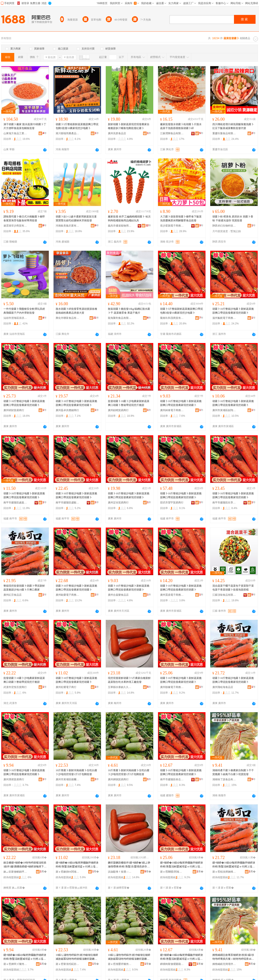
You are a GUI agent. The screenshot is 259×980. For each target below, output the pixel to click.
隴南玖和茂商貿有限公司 (172, 318)
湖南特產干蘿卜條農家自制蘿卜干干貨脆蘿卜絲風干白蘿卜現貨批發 (233, 772)
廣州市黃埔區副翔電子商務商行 (224, 410)
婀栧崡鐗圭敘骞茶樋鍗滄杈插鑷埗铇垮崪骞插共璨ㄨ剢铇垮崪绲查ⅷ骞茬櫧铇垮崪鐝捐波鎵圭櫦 (233, 957)
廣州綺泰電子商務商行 (172, 410)
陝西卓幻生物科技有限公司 (224, 226)
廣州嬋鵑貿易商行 (118, 779)
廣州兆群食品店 (117, 133)
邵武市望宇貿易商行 (172, 503)
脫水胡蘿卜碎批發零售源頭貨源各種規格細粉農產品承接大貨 (76, 311)
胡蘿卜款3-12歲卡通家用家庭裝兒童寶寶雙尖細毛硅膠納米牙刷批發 (76, 219)
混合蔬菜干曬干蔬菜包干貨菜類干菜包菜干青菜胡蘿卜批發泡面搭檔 (233, 588)
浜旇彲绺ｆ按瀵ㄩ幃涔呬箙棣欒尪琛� (120, 872)
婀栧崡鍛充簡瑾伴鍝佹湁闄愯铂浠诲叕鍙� (224, 964)
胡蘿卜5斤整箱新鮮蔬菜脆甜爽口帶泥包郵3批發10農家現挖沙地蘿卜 (77, 126)
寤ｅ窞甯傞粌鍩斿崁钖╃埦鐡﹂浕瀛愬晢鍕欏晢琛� (68, 964)
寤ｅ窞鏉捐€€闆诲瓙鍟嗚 (68, 872)
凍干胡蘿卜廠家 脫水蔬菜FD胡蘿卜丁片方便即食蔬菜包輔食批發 (25, 126)
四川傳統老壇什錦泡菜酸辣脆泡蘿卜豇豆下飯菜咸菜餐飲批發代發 (233, 126)
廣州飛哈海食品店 (223, 687)
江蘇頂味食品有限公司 (224, 595)
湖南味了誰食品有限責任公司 (224, 779)
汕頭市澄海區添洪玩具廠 (15, 318)
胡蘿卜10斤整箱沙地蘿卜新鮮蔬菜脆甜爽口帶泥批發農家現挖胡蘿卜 (233, 311)
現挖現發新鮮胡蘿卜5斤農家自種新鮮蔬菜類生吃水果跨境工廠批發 (129, 680)
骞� (43, 871)
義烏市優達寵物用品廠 (120, 226)
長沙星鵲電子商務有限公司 (172, 226)
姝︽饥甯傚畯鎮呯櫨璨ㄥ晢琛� (15, 872)
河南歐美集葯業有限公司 (68, 226)
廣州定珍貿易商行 (118, 503)
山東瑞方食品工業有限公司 (15, 133)
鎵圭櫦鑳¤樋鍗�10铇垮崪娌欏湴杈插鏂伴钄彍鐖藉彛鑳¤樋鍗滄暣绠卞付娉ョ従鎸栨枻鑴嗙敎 (25, 865)
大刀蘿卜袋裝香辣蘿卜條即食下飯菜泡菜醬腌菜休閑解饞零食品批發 (181, 219)
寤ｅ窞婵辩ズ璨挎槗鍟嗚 (15, 964)
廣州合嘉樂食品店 (118, 595)
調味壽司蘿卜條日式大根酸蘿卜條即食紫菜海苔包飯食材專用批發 (24, 219)
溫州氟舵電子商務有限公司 (224, 318)
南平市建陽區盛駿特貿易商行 (68, 503)
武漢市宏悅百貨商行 (15, 687)
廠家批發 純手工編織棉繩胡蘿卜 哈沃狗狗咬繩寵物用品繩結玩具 (129, 219)
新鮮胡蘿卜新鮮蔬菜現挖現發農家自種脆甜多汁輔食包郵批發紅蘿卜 (129, 126)
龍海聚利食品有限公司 (120, 318)
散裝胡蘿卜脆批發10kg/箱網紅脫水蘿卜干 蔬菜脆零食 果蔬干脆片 (129, 311)
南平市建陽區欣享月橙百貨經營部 (224, 503)
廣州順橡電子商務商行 (172, 687)
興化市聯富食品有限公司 (68, 318)
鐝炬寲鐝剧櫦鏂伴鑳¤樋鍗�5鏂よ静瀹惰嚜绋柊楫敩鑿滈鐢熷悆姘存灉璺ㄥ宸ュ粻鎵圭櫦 (129, 865)
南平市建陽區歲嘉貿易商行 (15, 503)
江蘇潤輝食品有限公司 (172, 133)
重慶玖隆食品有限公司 (224, 133)
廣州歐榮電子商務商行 (68, 595)
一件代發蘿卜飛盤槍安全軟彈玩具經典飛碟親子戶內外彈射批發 (24, 311)
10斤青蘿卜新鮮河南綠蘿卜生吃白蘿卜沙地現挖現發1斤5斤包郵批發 (76, 772)
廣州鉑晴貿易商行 (118, 410)
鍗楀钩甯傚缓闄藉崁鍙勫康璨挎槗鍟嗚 (172, 964)
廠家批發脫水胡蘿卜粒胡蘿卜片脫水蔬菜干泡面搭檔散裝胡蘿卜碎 (181, 126)
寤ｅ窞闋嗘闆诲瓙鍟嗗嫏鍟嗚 (172, 872)
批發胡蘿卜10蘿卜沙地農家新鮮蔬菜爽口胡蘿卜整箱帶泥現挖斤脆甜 (129, 403)
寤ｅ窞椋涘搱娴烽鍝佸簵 (224, 872)
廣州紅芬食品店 (13, 595)
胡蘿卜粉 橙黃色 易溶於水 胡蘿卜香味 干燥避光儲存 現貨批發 (233, 219)
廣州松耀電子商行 (66, 687)
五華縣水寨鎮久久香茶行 (120, 687)
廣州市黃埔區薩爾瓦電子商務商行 (68, 779)
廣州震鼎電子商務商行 (172, 595)
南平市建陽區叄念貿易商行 (172, 779)
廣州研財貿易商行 (14, 410)
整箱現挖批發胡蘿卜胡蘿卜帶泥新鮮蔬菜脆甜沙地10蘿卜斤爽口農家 (24, 588)
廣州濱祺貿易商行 (14, 779)
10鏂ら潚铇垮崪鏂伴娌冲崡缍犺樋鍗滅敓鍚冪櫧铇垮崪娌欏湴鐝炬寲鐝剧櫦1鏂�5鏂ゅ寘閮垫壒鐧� (77, 957)
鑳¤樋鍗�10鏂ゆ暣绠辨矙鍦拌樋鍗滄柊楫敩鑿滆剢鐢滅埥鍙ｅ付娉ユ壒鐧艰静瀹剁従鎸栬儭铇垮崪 (77, 865)
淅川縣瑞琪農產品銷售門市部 (68, 133)
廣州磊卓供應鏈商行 (67, 410)
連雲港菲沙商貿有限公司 (15, 226)
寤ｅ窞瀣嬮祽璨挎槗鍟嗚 (120, 964)
